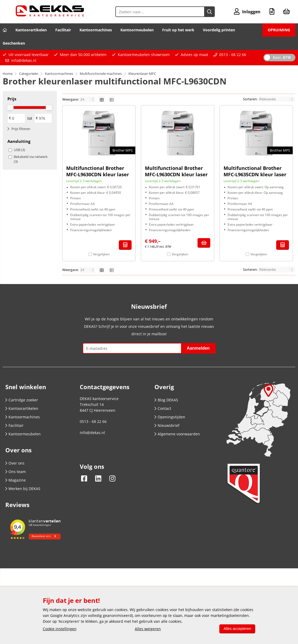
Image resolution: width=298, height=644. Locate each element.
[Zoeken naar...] (209, 12)
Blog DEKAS (166, 400)
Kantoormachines (96, 30)
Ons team (16, 472)
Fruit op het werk (178, 30)
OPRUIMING (279, 30)
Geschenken (14, 43)
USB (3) (19, 150)
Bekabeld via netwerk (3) (31, 159)
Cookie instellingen (60, 629)
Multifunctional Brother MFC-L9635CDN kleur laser (255, 171)
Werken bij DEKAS (23, 489)
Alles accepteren (237, 629)
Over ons (15, 463)
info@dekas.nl (24, 60)
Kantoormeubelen (137, 30)
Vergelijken (101, 254)
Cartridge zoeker (22, 400)
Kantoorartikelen (31, 30)
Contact (163, 408)
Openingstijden (170, 417)
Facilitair (63, 30)
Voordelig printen (219, 30)
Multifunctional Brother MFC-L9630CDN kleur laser (98, 171)
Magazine (16, 480)
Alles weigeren (148, 629)
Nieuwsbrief (167, 425)
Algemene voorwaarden (177, 434)
